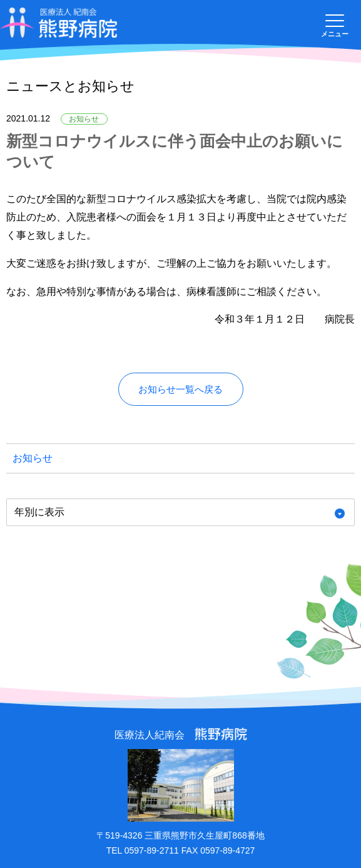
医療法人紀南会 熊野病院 (59, 23)
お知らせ (33, 458)
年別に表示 (39, 512)
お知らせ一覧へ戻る (181, 389)
